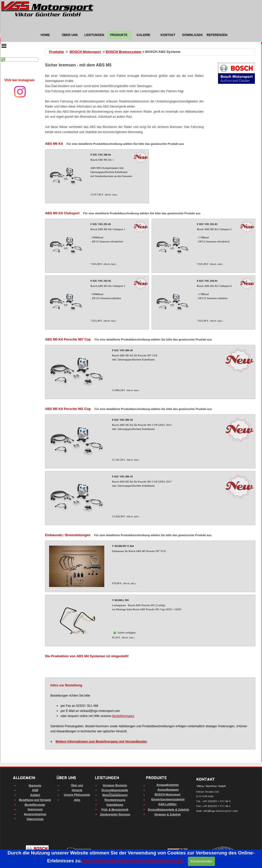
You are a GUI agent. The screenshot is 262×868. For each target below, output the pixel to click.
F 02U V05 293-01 (101, 281)
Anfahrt (35, 795)
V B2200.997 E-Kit (123, 546)
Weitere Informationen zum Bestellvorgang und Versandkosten (101, 742)
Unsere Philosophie (77, 795)
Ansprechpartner (35, 814)
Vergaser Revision (115, 785)
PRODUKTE (119, 35)
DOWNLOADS (192, 35)
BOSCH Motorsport (85, 52)
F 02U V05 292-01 (207, 224)
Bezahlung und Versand (35, 800)
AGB (35, 790)
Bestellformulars (123, 716)
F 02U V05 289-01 (101, 155)
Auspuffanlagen (168, 790)
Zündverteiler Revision (115, 814)
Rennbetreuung (115, 800)
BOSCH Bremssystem (124, 52)
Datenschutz (35, 819)
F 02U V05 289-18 (122, 420)
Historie (77, 790)
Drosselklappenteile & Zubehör (169, 810)
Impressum (35, 809)
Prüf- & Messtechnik (115, 810)
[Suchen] (19, 59)
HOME (45, 35)
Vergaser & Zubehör (168, 814)
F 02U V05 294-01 (207, 281)
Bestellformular (35, 805)
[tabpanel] (19, 80)
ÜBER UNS (70, 35)
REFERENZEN (217, 35)
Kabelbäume (115, 805)
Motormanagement (115, 795)
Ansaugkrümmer (168, 785)
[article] (97, 176)
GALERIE (143, 35)
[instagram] (20, 92)
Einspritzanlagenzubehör (168, 799)
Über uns (77, 785)
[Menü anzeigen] (4, 46)
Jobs (77, 800)
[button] (217, 811)
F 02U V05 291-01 (101, 224)
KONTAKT (168, 35)
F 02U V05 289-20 (122, 350)
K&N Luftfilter (168, 804)
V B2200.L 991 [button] (120, 600)
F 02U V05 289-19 (122, 477)
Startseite (35, 785)
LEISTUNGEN (94, 35)
